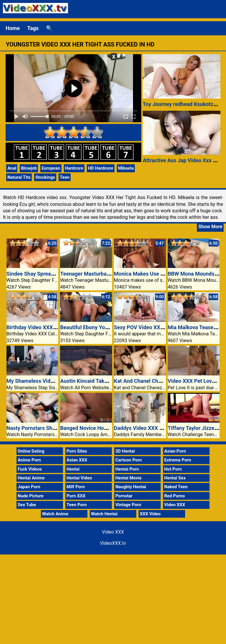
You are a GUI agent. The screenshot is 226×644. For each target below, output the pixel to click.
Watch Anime (55, 514)
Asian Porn (175, 451)
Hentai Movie (128, 478)
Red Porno (175, 496)
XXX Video (150, 514)
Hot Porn (173, 469)
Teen (65, 177)
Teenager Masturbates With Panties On (107, 274)
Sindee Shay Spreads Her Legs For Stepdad (58, 274)
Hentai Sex (175, 478)
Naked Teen (176, 487)
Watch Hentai (104, 514)
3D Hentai (125, 451)
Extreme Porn (178, 460)
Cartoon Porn (129, 460)
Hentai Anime (31, 478)
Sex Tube (27, 505)
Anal (12, 168)
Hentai (73, 469)
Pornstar (124, 496)
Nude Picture (31, 496)
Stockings (45, 177)
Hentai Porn (127, 469)
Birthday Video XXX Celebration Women (54, 327)
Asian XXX (77, 460)
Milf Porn (76, 487)
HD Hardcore (101, 168)
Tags (33, 28)
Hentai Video (79, 478)
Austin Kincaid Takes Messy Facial (101, 381)
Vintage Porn (128, 505)
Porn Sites (77, 451)
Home (13, 28)
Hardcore (74, 168)
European (51, 168)
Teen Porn (77, 505)
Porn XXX (76, 496)
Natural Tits (19, 177)
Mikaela (126, 168)
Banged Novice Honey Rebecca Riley (104, 428)
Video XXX (175, 505)
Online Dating (31, 451)
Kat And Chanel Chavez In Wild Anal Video (164, 381)
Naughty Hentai (131, 487)
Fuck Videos (30, 469)
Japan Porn (29, 487)
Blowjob (29, 168)
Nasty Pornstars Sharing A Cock (45, 428)
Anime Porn (29, 460)
